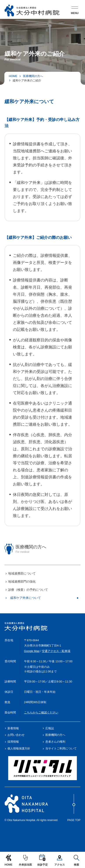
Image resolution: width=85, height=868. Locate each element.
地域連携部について (22, 573)
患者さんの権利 (55, 742)
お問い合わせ (16, 735)
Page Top (74, 808)
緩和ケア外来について (26, 598)
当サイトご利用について (61, 748)
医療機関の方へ (33, 76)
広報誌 (50, 728)
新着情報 (13, 728)
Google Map (32, 651)
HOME (13, 76)
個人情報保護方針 (19, 748)
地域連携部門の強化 (22, 582)
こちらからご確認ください (41, 712)
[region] (42, 572)
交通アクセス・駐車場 (56, 651)
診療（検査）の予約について (28, 590)
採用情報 (13, 742)
